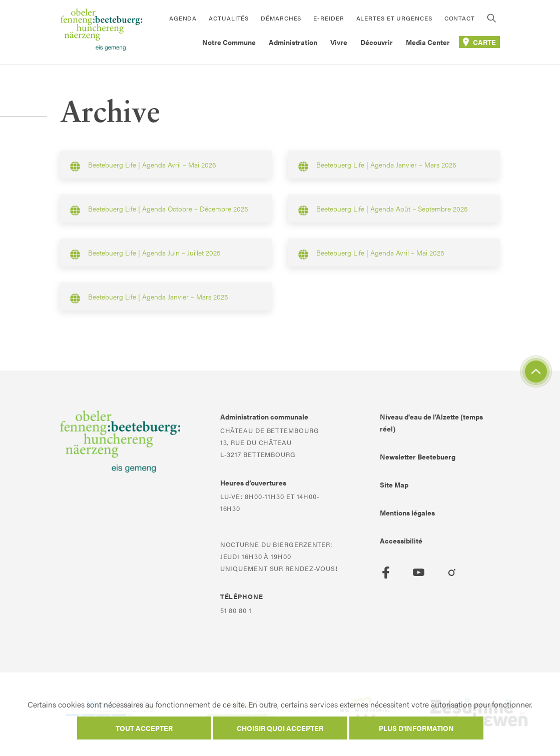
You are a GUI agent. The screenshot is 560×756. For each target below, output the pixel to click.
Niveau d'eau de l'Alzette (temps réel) (431, 422)
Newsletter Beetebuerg (418, 456)
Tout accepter (144, 728)
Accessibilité (401, 540)
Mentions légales (407, 512)
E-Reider (329, 18)
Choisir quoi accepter (280, 728)
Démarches (281, 18)
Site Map (394, 484)
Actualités (229, 18)
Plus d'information (416, 728)
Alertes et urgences (394, 18)
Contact (460, 18)
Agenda (183, 18)
